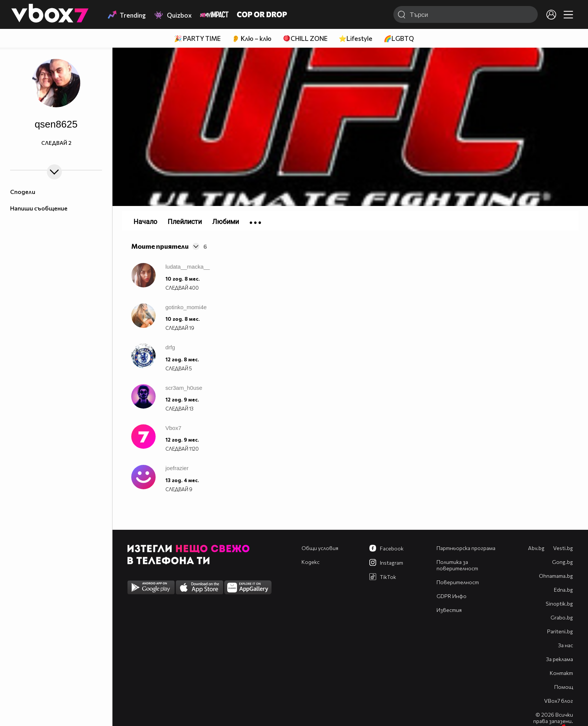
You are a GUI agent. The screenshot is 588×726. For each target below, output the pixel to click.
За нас (565, 645)
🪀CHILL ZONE (305, 38)
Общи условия (320, 548)
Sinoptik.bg (559, 603)
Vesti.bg (563, 548)
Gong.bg (562, 562)
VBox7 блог (559, 701)
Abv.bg (536, 548)
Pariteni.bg (560, 631)
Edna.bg (563, 590)
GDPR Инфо (451, 596)
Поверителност (458, 582)
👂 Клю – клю (252, 38)
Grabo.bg (562, 617)
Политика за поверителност (457, 565)
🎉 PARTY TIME (197, 38)
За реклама (559, 659)
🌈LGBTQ (399, 38)
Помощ (564, 687)
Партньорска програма (466, 548)
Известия (449, 610)
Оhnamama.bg (556, 576)
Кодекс (310, 562)
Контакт (561, 673)
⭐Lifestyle (355, 38)
